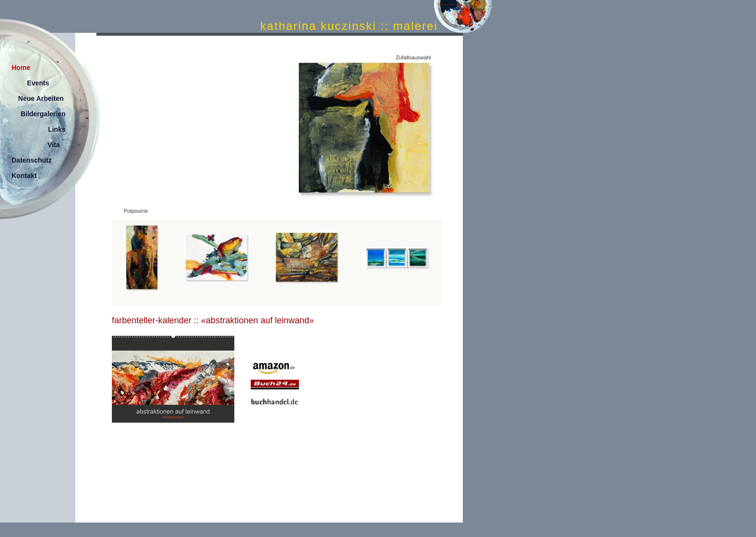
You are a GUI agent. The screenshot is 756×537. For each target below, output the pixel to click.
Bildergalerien (43, 114)
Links (57, 129)
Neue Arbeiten (41, 98)
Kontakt (24, 176)
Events (38, 83)
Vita (54, 145)
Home (21, 68)
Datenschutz (32, 160)
